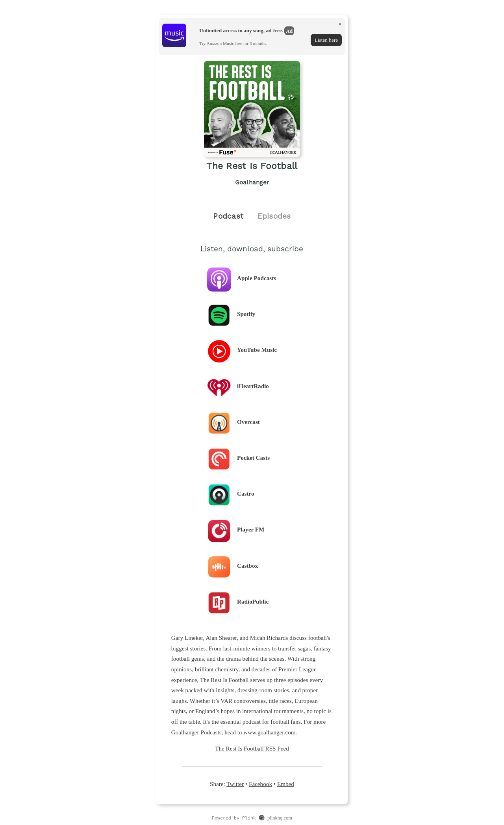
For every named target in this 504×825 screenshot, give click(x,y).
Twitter (235, 784)
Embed (286, 784)
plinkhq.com (280, 818)
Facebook (260, 784)
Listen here (326, 40)
